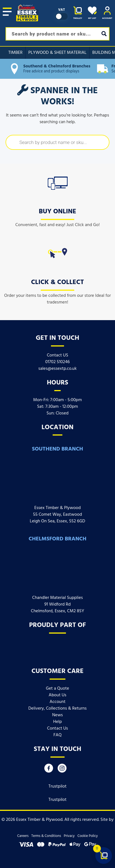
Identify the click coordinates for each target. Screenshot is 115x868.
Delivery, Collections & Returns (57, 708)
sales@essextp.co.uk (57, 369)
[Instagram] (62, 770)
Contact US (57, 355)
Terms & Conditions (46, 836)
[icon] (58, 182)
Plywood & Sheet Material (57, 53)
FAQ (58, 735)
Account (58, 702)
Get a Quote (58, 689)
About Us (58, 695)
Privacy (69, 836)
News (57, 715)
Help (57, 722)
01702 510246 (57, 362)
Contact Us (57, 728)
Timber (15, 53)
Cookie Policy (87, 836)
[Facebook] (49, 770)
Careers (23, 836)
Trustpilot (58, 786)
